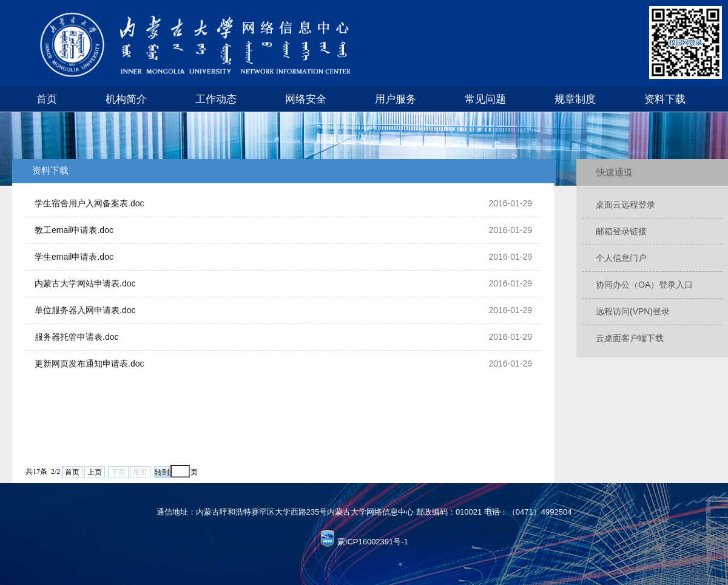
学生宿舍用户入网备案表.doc (89, 203)
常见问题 (485, 99)
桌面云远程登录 (625, 205)
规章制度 (575, 99)
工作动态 (216, 99)
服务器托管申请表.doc (76, 337)
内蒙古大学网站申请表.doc (85, 283)
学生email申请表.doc (74, 257)
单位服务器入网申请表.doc (85, 310)
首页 (47, 99)
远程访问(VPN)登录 (633, 311)
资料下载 (665, 99)
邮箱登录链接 (621, 231)
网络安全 (306, 99)
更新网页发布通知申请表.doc (89, 364)
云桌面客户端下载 (630, 338)
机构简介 (126, 99)
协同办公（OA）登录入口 (644, 285)
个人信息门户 (621, 258)
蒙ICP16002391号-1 (373, 542)
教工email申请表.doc (74, 230)
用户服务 (396, 99)
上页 (95, 472)
